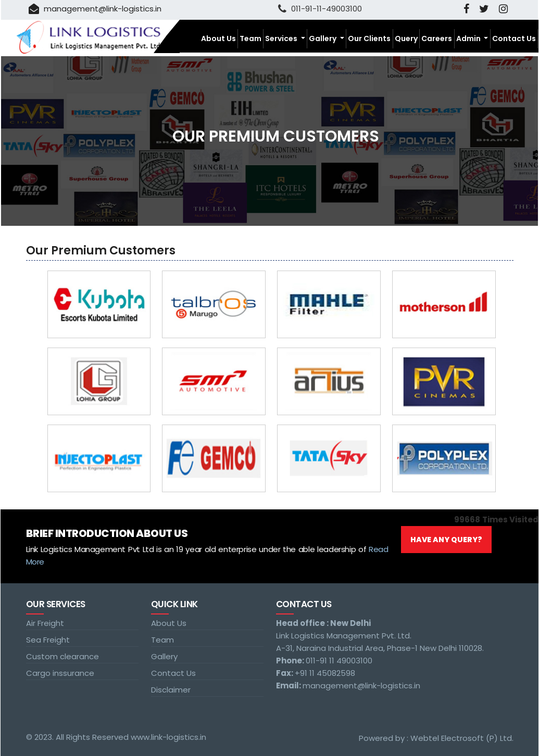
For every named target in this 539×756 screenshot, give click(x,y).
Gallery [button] (323, 39)
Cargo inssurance (60, 673)
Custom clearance (62, 656)
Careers (437, 39)
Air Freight (45, 623)
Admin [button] (469, 39)
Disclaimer (171, 690)
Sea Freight (48, 640)
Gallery (164, 656)
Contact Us (514, 39)
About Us (218, 39)
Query (406, 39)
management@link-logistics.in (95, 9)
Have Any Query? (446, 540)
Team (250, 39)
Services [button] (282, 39)
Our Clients (369, 39)
